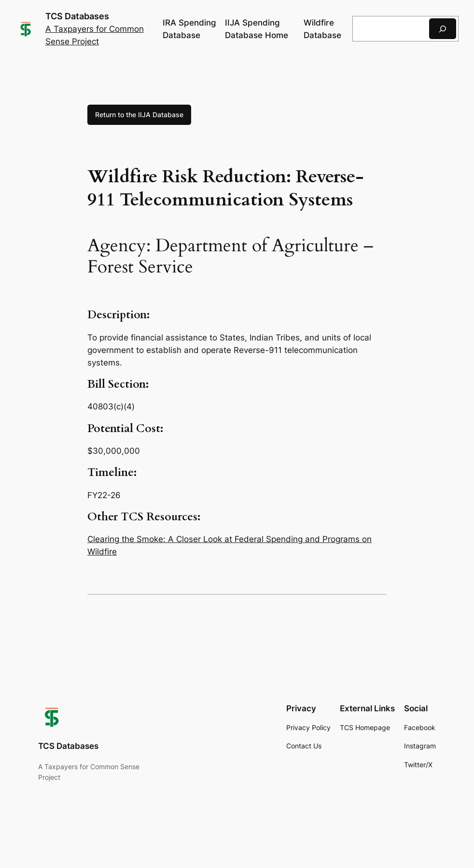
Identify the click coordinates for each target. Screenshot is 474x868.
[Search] (443, 29)
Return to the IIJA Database (139, 115)
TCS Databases (77, 16)
